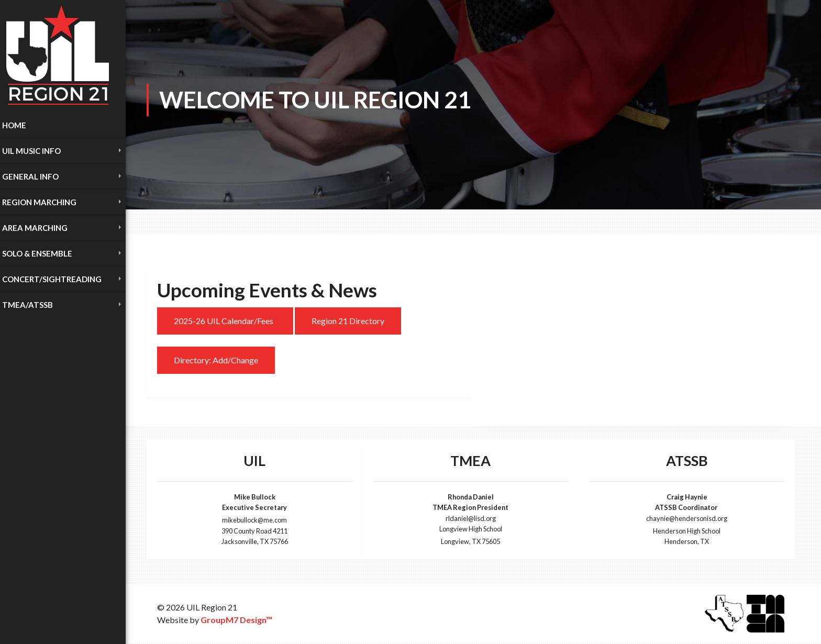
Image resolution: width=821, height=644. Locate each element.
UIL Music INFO (31, 151)
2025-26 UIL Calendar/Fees (225, 321)
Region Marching (39, 202)
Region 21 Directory (348, 321)
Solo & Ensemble (37, 253)
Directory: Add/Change (216, 360)
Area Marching (35, 228)
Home (14, 125)
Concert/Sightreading (52, 279)
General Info (30, 176)
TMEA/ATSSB (27, 305)
